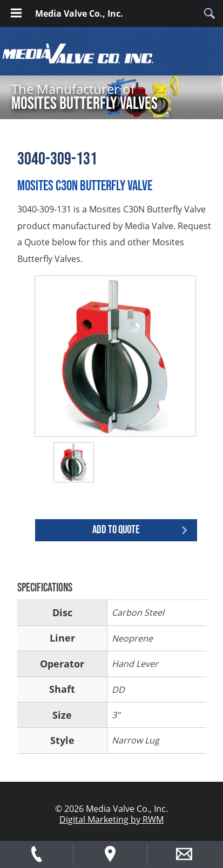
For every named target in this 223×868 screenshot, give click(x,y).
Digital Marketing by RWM (111, 819)
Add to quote (116, 530)
